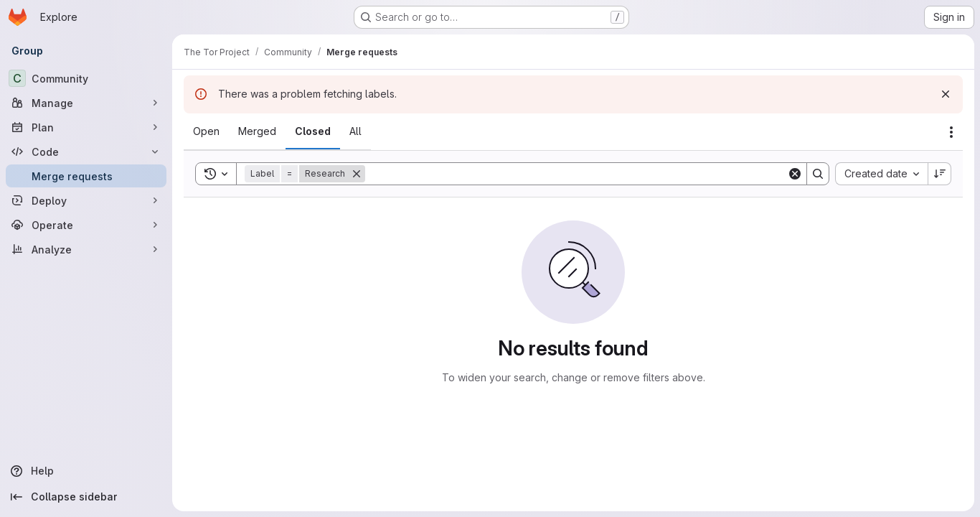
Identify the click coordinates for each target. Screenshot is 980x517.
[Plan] (86, 127)
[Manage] (86, 103)
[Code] (86, 152)
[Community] (86, 78)
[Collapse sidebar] (86, 497)
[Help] (86, 471)
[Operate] (86, 225)
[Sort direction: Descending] (940, 174)
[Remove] (357, 174)
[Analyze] (86, 249)
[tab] (206, 131)
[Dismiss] (946, 94)
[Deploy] (86, 200)
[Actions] (951, 132)
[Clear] (795, 174)
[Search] (576, 174)
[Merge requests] (86, 176)
